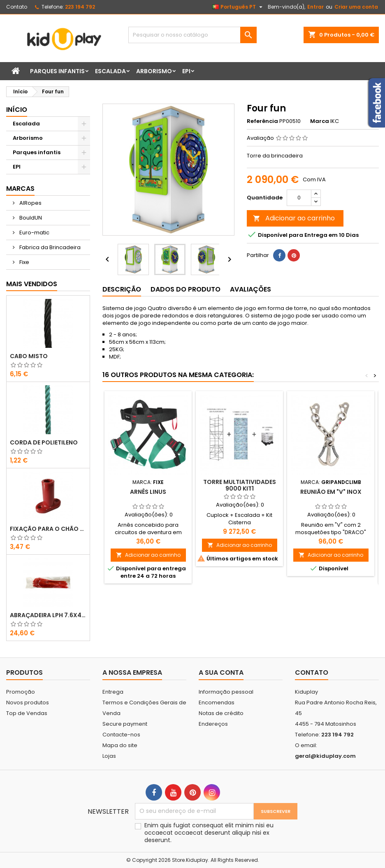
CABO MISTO (29, 356)
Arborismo (154, 71)
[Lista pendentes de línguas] (238, 7)
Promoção (21, 692)
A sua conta (221, 672)
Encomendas (217, 703)
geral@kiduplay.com (325, 756)
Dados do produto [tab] (186, 289)
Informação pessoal (226, 692)
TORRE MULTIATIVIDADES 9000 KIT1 (240, 485)
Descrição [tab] (122, 289)
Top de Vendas (27, 713)
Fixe (24, 262)
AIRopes (30, 203)
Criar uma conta (356, 7)
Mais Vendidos (32, 284)
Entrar (315, 7)
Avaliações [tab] (250, 289)
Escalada (110, 71)
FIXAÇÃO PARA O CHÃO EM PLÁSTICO (48, 529)
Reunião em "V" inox (331, 492)
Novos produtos (28, 703)
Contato (17, 7)
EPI (186, 71)
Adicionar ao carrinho (294, 218)
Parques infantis (57, 71)
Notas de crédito (221, 713)
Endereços (213, 724)
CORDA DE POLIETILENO (44, 442)
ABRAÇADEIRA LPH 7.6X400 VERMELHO (48, 615)
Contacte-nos (121, 735)
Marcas (20, 189)
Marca (320, 121)
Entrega (113, 692)
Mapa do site (120, 745)
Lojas (109, 756)
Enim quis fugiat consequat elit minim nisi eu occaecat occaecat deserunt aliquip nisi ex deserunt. (209, 833)
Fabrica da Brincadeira (49, 247)
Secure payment (125, 724)
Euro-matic (34, 233)
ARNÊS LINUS (148, 492)
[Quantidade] (299, 198)
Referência (262, 121)
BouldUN (30, 218)
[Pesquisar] (192, 35)
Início (17, 110)
